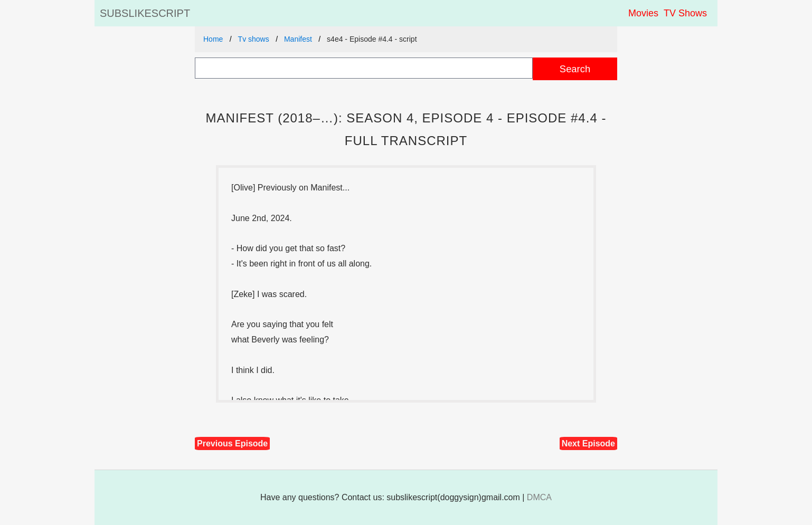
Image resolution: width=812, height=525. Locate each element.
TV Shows (685, 13)
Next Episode (588, 443)
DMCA (539, 497)
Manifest (298, 39)
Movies (643, 13)
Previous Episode (232, 443)
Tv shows (254, 39)
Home (213, 39)
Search (575, 69)
